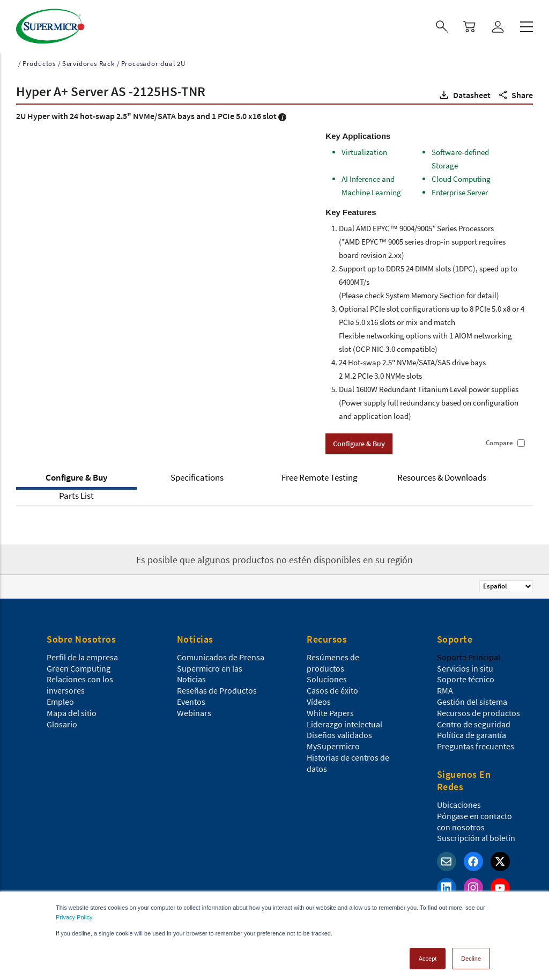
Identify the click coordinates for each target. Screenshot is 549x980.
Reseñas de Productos (217, 687)
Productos (39, 60)
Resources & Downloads (442, 474)
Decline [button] (471, 955)
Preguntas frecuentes (476, 743)
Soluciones (327, 676)
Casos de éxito (332, 687)
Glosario (62, 721)
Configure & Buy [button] (359, 440)
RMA (445, 687)
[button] (464, 92)
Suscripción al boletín (476, 835)
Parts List (76, 492)
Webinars (194, 710)
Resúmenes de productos (333, 660)
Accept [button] (428, 955)
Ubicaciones (459, 801)
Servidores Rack (88, 60)
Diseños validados (339, 732)
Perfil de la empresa (82, 654)
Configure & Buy (76, 474)
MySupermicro (333, 743)
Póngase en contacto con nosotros (474, 818)
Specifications (197, 474)
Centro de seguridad (474, 721)
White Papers (330, 710)
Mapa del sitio (72, 710)
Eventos (191, 698)
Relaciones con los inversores (80, 681)
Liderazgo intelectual (344, 721)
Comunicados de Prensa (221, 654)
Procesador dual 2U (153, 60)
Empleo (60, 698)
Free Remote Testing (320, 474)
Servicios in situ (465, 665)
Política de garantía (472, 732)
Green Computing (79, 665)
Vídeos (319, 698)
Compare (499, 440)
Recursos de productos (478, 710)
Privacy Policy (74, 914)
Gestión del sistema (472, 698)
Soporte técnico (466, 676)
